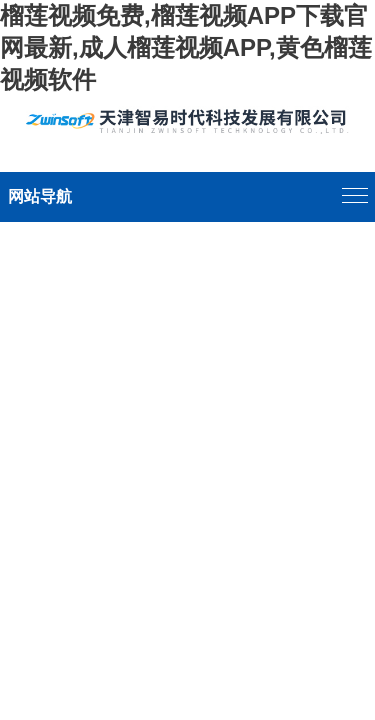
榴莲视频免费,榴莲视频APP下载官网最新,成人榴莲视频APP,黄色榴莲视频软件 (186, 47)
